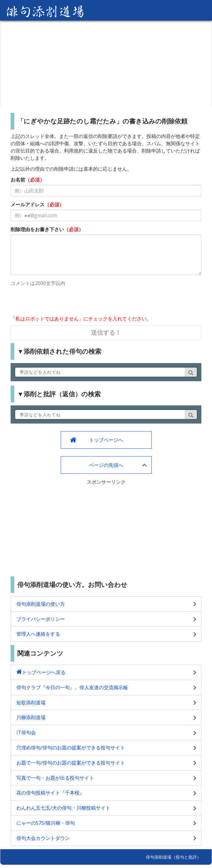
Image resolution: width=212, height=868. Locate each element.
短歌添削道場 (31, 703)
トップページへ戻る (44, 672)
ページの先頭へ (106, 465)
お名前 (18, 180)
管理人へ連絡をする (38, 634)
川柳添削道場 (31, 717)
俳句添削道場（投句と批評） (173, 857)
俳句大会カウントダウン (43, 838)
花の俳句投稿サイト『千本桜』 (50, 793)
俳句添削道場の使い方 (41, 604)
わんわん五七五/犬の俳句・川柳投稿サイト (63, 808)
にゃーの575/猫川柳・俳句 (46, 823)
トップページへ (106, 440)
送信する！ (106, 332)
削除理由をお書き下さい (37, 229)
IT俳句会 (26, 732)
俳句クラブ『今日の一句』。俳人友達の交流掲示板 (72, 687)
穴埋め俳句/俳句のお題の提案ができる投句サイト (71, 748)
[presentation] (57, 302)
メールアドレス (28, 205)
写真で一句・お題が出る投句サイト (55, 778)
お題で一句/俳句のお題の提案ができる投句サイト (71, 763)
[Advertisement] (106, 64)
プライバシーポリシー (41, 619)
